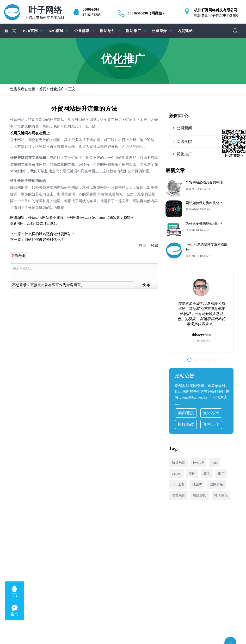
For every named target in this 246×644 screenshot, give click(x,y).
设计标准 (211, 413)
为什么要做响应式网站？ (204, 224)
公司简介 (159, 31)
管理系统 (178, 495)
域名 (207, 473)
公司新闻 (184, 128)
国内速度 (186, 413)
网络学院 (184, 142)
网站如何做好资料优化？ (44, 240)
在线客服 (200, 495)
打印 (143, 245)
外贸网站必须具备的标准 (204, 182)
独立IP (197, 484)
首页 (43, 89)
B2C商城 (56, 31)
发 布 (146, 285)
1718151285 (92, 15)
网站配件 (108, 31)
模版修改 (186, 424)
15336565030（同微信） (147, 13)
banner (176, 473)
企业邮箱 (82, 31)
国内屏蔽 (216, 484)
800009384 (91, 9)
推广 (221, 473)
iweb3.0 (198, 462)
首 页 (10, 31)
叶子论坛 (221, 495)
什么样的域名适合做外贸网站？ (50, 234)
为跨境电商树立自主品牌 (45, 13)
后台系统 (178, 462)
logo (215, 462)
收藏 (155, 245)
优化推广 (57, 89)
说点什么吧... (85, 273)
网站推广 (134, 31)
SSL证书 (178, 484)
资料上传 (211, 424)
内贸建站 (185, 31)
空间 (192, 473)
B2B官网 (31, 31)
